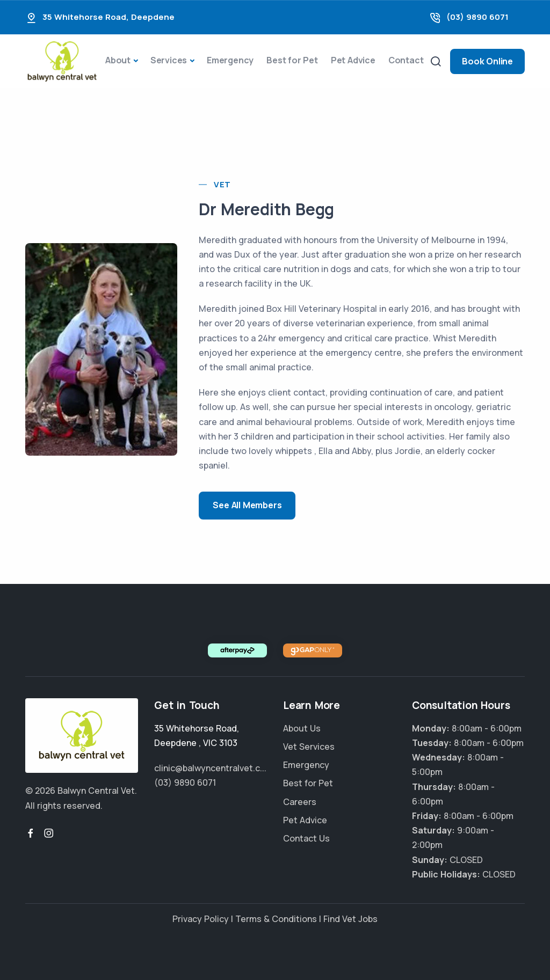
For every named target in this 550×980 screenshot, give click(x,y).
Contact (406, 60)
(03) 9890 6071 (477, 17)
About (118, 60)
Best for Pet (292, 60)
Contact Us (306, 838)
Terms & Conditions (276, 919)
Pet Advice (353, 60)
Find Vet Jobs (350, 919)
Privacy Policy (201, 919)
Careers (300, 802)
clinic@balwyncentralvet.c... (210, 768)
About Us (302, 728)
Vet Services (309, 747)
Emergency (230, 60)
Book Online (487, 61)
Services (169, 60)
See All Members (247, 505)
